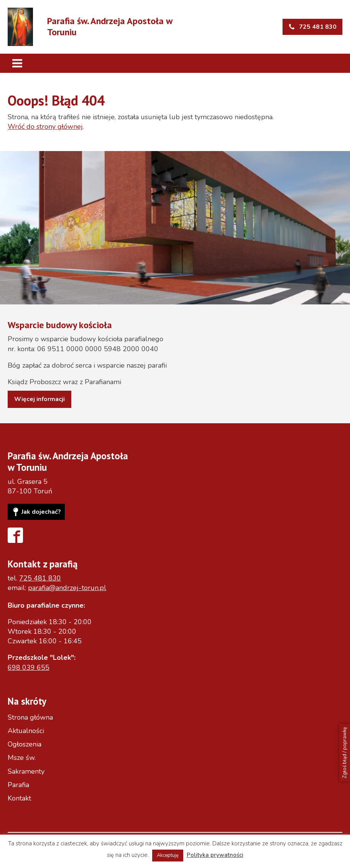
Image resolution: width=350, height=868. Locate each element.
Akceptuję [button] (168, 855)
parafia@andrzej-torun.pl (67, 588)
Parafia (18, 785)
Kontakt (19, 798)
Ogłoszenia (25, 744)
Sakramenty (26, 771)
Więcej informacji (39, 399)
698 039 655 (29, 667)
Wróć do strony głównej (45, 127)
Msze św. (22, 758)
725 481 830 (40, 578)
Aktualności (26, 731)
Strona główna (30, 717)
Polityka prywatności (215, 855)
